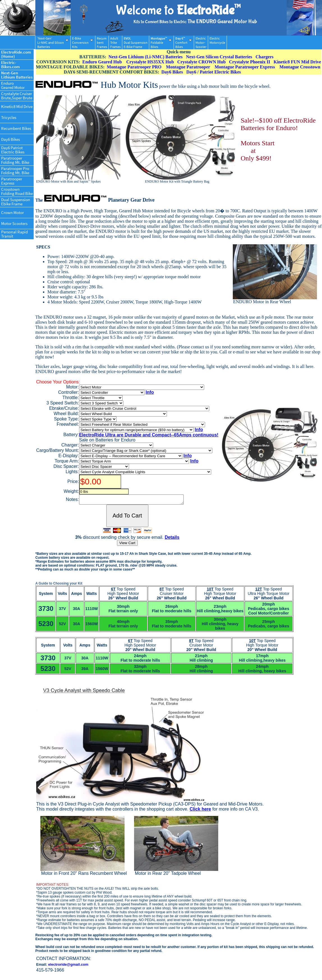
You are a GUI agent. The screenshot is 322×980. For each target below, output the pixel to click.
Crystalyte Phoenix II (250, 62)
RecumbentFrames (102, 42)
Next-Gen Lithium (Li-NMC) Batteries (146, 57)
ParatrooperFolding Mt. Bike (15, 160)
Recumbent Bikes (16, 128)
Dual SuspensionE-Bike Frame (136, 42)
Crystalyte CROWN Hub (201, 62)
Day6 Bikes (11, 139)
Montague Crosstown (300, 67)
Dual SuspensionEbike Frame (16, 202)
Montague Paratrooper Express (245, 67)
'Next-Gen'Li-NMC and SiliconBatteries (53, 42)
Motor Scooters (14, 223)
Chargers (264, 57)
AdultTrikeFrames (115, 42)
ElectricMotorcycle (217, 42)
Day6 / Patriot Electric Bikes (214, 72)
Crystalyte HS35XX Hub (150, 62)
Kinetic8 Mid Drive (17, 106)
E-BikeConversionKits (83, 42)
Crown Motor (12, 212)
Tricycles (9, 117)
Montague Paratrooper (188, 67)
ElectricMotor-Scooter (201, 42)
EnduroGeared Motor (13, 85)
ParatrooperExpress (12, 181)
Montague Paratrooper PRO (134, 67)
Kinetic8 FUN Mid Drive (297, 62)
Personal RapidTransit (14, 234)
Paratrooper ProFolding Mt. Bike (15, 171)
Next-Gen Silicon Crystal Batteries (219, 57)
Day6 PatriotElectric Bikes (13, 150)
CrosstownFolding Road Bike (17, 191)
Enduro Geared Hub (102, 62)
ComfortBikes (184, 42)
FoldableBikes (161, 42)
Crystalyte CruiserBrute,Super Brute (17, 96)
